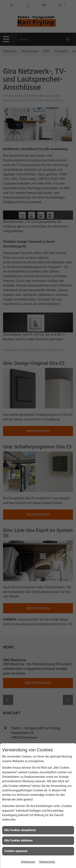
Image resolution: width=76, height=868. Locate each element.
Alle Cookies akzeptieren (20, 830)
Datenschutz (47, 862)
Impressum (28, 862)
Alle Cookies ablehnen (18, 840)
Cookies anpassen (16, 851)
